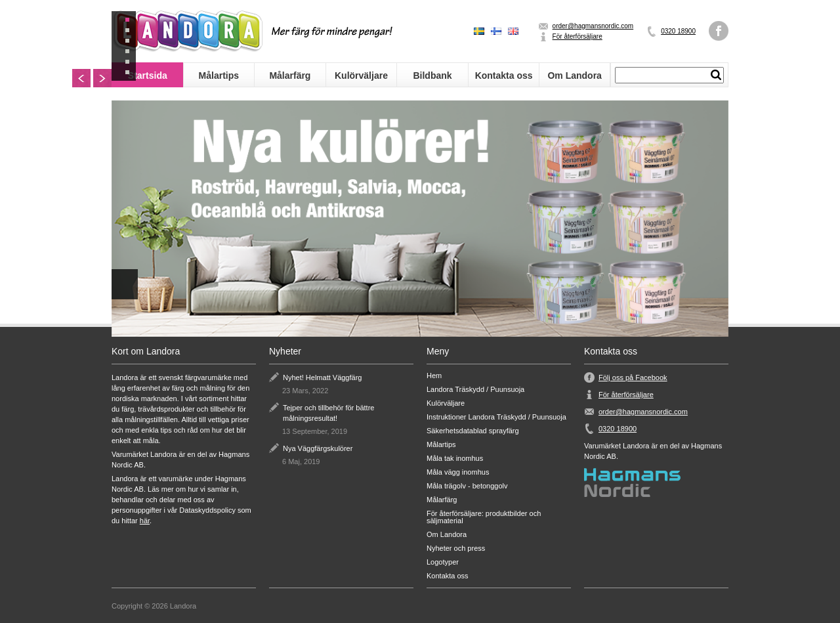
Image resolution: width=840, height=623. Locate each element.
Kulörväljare (361, 75)
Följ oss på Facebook (633, 377)
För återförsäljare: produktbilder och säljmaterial (484, 517)
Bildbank (432, 75)
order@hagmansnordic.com (593, 26)
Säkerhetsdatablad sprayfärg (473, 431)
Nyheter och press (456, 548)
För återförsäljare (577, 36)
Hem (434, 376)
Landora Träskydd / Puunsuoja (475, 390)
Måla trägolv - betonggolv (467, 486)
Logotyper (443, 562)
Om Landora (574, 75)
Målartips (219, 75)
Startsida (148, 75)
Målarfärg (290, 75)
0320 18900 (678, 31)
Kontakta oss (504, 75)
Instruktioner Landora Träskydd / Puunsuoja (496, 417)
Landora (187, 31)
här (145, 521)
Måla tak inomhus (455, 459)
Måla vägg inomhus (458, 472)
